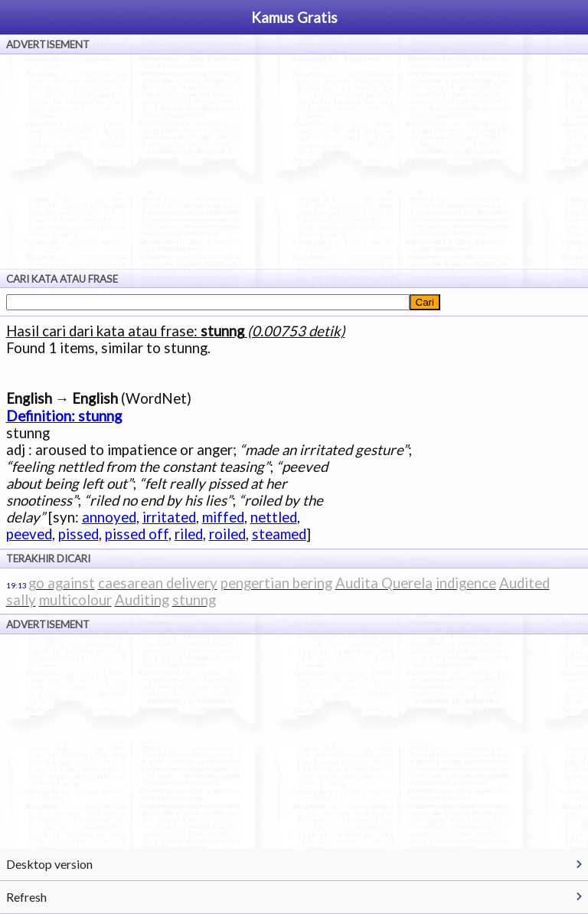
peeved (29, 534)
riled (189, 534)
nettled (274, 517)
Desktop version (49, 864)
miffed (223, 517)
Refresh (26, 897)
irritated (169, 517)
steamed (279, 534)
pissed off (137, 534)
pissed (78, 534)
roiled (227, 534)
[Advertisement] (294, 162)
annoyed (109, 517)
